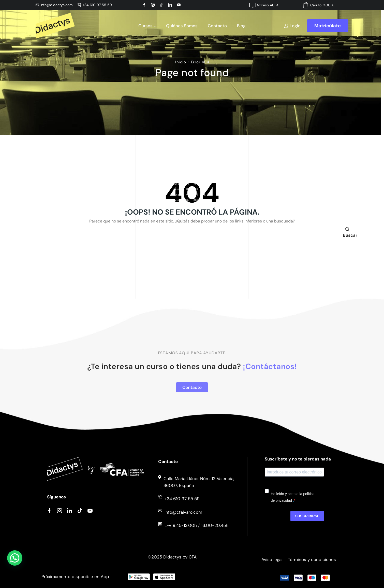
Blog (241, 26)
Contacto (217, 26)
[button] (15, 558)
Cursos (147, 26)
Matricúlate (328, 26)
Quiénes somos (182, 26)
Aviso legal (272, 559)
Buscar (348, 232)
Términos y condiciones (312, 559)
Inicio (181, 62)
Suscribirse (307, 516)
